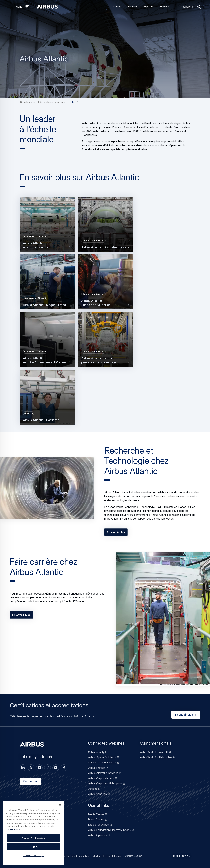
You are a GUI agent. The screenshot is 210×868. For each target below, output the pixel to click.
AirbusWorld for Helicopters (156, 757)
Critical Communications (102, 763)
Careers (118, 6)
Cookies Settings (134, 856)
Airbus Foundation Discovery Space (109, 830)
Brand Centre (96, 819)
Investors (133, 6)
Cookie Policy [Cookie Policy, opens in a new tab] (13, 829)
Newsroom (165, 6)
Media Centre (96, 814)
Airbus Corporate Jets (101, 778)
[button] (47, 488)
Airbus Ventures (97, 794)
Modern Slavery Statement (107, 856)
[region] (33, 833)
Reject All (33, 847)
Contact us (30, 781)
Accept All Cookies (33, 838)
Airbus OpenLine (98, 835)
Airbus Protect (97, 768)
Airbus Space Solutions (102, 757)
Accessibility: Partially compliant (73, 856)
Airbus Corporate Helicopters (105, 783)
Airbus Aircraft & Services (103, 773)
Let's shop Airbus (98, 825)
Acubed (93, 789)
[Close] (60, 805)
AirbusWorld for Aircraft (154, 752)
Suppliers (149, 6)
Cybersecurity (96, 752)
